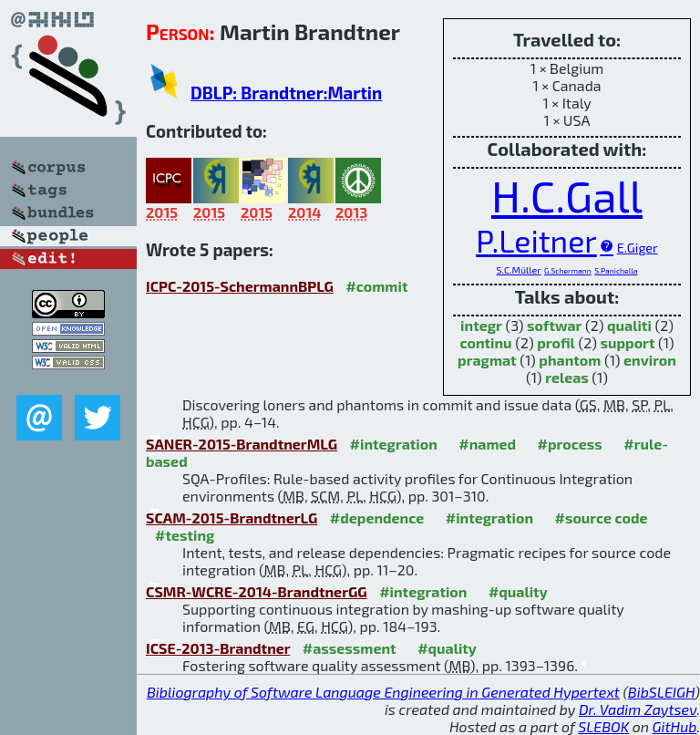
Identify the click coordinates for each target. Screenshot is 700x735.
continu (485, 342)
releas (567, 377)
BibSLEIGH (661, 692)
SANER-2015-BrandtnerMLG (242, 444)
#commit (376, 286)
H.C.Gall (567, 195)
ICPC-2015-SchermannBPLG (240, 286)
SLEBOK (603, 726)
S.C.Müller (519, 269)
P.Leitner (536, 240)
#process (570, 444)
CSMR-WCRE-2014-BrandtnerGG (257, 591)
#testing (185, 535)
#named (487, 444)
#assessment (350, 648)
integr (481, 325)
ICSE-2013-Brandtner (218, 648)
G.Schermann (568, 270)
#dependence (377, 518)
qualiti (629, 325)
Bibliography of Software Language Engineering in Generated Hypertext (383, 692)
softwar (554, 325)
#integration (394, 444)
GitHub (675, 726)
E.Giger (638, 248)
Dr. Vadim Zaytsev (638, 709)
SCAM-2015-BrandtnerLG (232, 518)
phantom (570, 360)
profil (556, 342)
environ (650, 360)
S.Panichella (616, 270)
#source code (601, 518)
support (627, 342)
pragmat (487, 360)
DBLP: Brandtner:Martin (286, 93)
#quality (518, 591)
